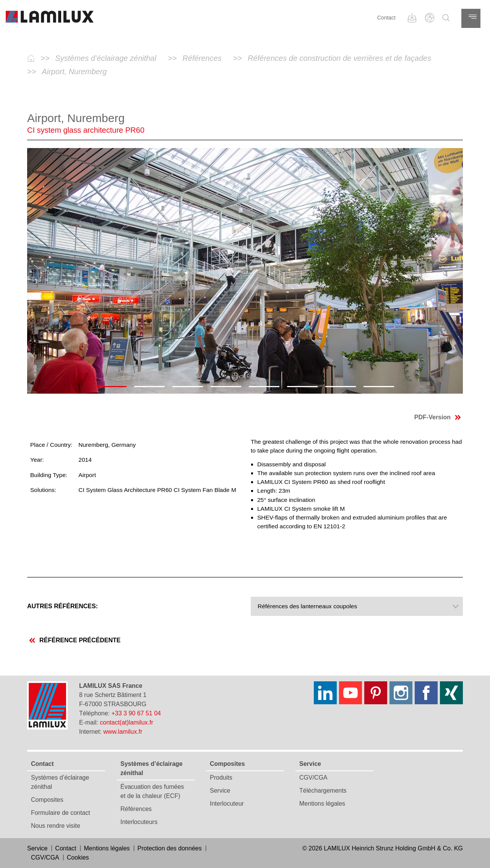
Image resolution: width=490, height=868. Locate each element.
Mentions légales (322, 804)
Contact (386, 18)
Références (136, 809)
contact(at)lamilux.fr (127, 722)
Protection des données (170, 848)
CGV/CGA (313, 778)
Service (220, 791)
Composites (47, 800)
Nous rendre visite (56, 826)
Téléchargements (323, 791)
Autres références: (62, 606)
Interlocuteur (227, 804)
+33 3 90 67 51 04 (136, 713)
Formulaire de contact (61, 813)
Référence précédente (75, 640)
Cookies (78, 857)
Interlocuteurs (139, 822)
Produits (221, 778)
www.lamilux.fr (123, 732)
